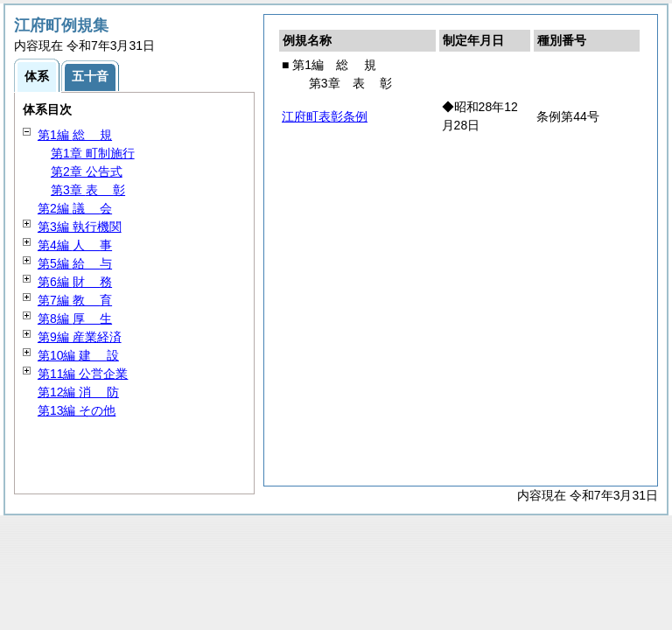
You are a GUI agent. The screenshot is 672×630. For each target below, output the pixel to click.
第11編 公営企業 (83, 374)
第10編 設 (78, 355)
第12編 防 (78, 392)
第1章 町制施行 (93, 153)
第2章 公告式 (87, 171)
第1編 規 (75, 135)
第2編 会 (75, 208)
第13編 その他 (77, 410)
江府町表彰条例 (325, 116)
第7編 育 (75, 300)
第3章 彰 (88, 190)
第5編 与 (75, 263)
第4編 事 (75, 245)
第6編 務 (75, 282)
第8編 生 (75, 318)
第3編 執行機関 (80, 227)
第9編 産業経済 (80, 337)
